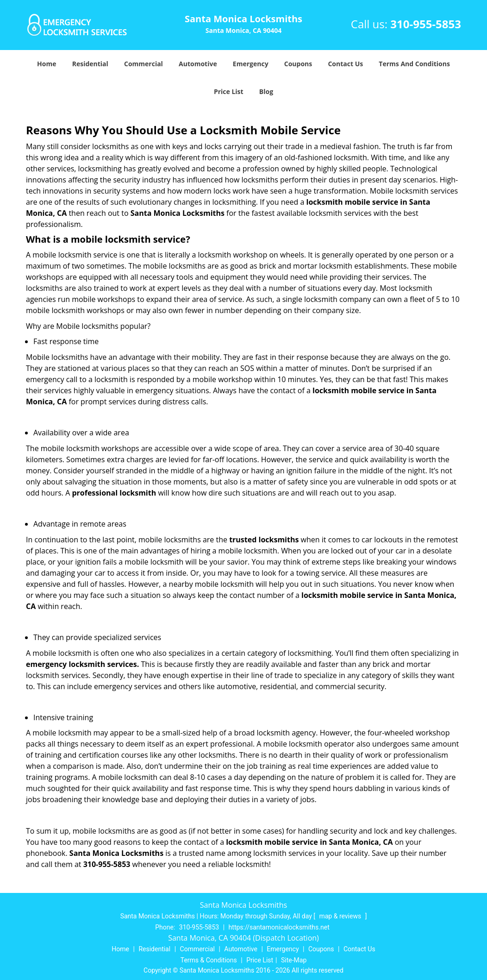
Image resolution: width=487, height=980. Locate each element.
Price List (229, 91)
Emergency (251, 64)
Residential (90, 64)
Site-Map (294, 960)
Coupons (298, 64)
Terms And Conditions (414, 64)
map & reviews (341, 916)
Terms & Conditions (209, 960)
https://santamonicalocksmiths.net (279, 927)
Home (47, 64)
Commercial (144, 64)
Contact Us (345, 64)
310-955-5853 (426, 24)
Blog (266, 91)
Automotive (198, 64)
